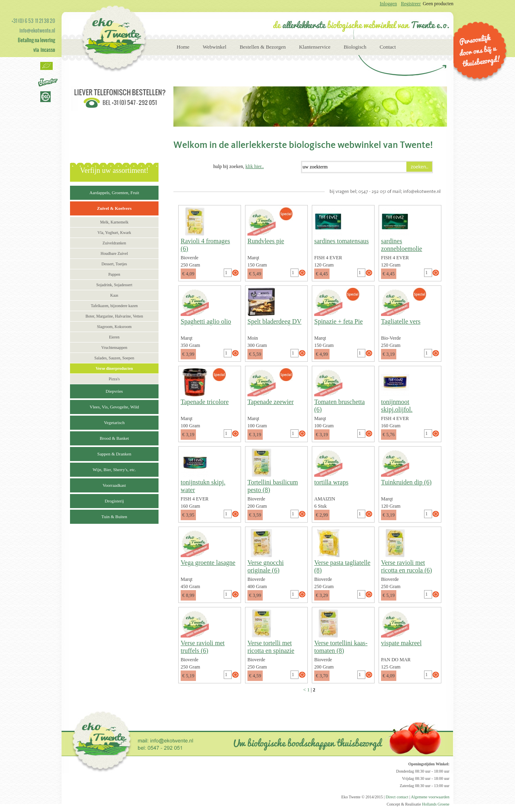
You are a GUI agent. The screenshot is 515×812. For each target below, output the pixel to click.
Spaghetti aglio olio (206, 321)
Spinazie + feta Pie (339, 321)
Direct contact (397, 797)
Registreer (411, 4)
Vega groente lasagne (208, 563)
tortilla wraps (331, 482)
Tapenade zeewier (271, 402)
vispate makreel (401, 643)
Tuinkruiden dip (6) (406, 482)
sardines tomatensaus (342, 241)
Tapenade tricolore (205, 402)
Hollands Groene (436, 804)
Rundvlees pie (266, 241)
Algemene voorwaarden (430, 797)
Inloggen (388, 4)
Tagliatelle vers (401, 321)
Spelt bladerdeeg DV (274, 321)
